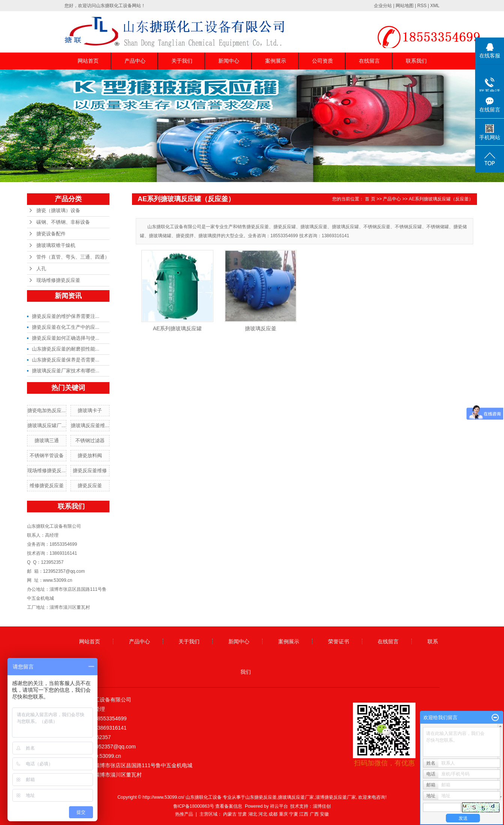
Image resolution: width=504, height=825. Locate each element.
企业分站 (383, 6)
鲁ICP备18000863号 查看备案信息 (208, 806)
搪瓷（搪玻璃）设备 (58, 210)
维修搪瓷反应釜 (47, 486)
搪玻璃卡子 (90, 410)
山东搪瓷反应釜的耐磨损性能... (66, 349)
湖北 (253, 814)
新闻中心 (229, 61)
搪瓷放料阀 (90, 455)
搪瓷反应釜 (90, 486)
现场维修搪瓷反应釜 (58, 280)
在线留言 (369, 61)
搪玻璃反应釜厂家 (296, 797)
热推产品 (184, 814)
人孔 (41, 269)
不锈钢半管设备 (47, 455)
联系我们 (416, 61)
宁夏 (294, 814)
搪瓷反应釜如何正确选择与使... (66, 338)
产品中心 (135, 61)
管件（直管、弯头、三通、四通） (73, 257)
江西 (304, 814)
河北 (263, 814)
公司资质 (322, 61)
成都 (273, 814)
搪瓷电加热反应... (46, 410)
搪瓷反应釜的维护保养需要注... (66, 316)
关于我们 (182, 61)
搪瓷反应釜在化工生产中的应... (66, 327)
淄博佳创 (322, 806)
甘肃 (242, 814)
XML (435, 6)
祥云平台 (279, 806)
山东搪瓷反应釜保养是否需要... (66, 360)
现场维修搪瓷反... (46, 470)
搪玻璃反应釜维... (90, 425)
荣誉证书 (339, 641)
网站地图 (405, 6)
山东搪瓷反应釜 (261, 797)
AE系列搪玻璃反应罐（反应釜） (441, 199)
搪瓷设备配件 (51, 234)
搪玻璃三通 (47, 440)
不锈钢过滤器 (90, 440)
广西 (314, 814)
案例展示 (276, 61)
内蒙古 (230, 814)
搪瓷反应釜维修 (90, 470)
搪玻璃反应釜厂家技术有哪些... (66, 371)
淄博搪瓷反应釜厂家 (336, 797)
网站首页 (88, 61)
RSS (422, 6)
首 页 (370, 199)
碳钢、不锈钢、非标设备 (63, 222)
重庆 (283, 814)
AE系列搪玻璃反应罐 (178, 328)
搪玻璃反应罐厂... (46, 425)
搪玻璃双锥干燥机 (56, 245)
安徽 (324, 814)
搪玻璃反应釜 (261, 328)
